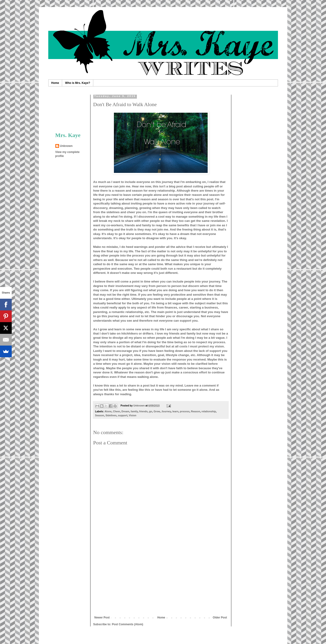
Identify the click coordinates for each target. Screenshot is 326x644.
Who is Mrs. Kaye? (78, 83)
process (185, 411)
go (151, 411)
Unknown (66, 146)
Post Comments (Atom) (128, 624)
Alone (108, 411)
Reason (196, 411)
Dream (125, 411)
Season (100, 415)
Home (55, 83)
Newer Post (102, 618)
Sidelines (111, 415)
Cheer (116, 411)
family (134, 411)
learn (176, 411)
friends (143, 411)
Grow (157, 411)
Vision (133, 415)
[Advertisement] (161, 581)
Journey (166, 411)
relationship (209, 411)
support (123, 415)
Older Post (220, 618)
